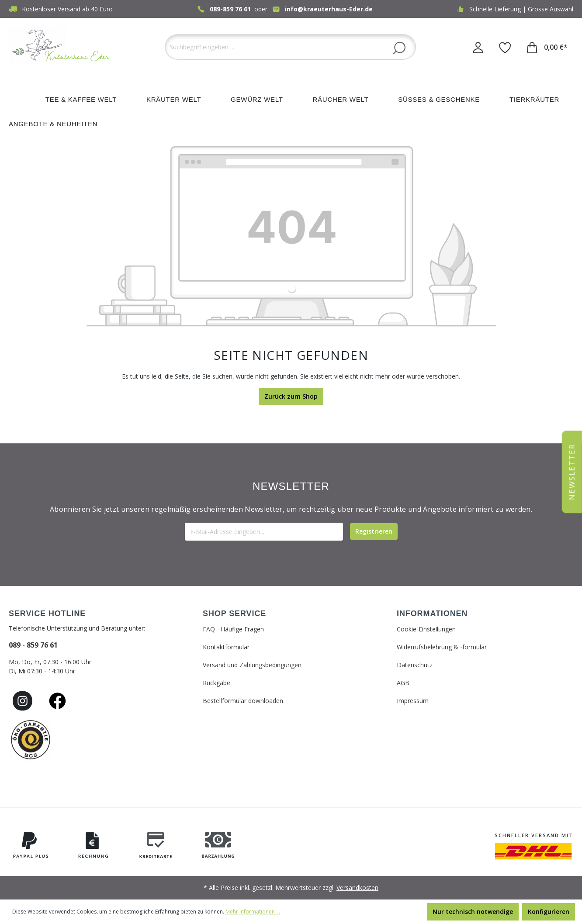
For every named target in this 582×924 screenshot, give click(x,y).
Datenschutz (415, 665)
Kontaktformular (226, 647)
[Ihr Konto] (478, 47)
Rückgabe (217, 683)
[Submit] (374, 531)
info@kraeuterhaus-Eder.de (329, 9)
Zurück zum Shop (291, 396)
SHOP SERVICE (234, 614)
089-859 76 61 (230, 9)
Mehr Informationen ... (253, 912)
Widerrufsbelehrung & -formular (442, 647)
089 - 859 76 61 (33, 645)
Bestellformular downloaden (243, 701)
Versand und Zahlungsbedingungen (252, 665)
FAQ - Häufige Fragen (233, 629)
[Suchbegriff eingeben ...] (290, 47)
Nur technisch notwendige (473, 912)
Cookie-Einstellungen (426, 629)
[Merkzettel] (505, 47)
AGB (403, 683)
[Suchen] (399, 48)
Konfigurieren (549, 912)
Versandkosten (357, 888)
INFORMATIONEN (432, 614)
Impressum (413, 701)
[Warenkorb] (547, 47)
